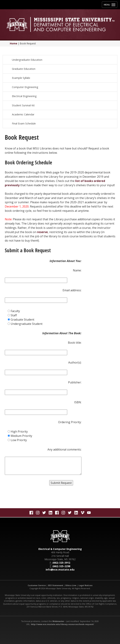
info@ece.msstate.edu (60, 570)
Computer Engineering (25, 87)
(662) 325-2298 (61, 566)
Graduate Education (24, 69)
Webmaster (58, 621)
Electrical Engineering (24, 96)
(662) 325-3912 (61, 563)
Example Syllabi (21, 78)
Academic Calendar (23, 114)
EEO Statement (56, 585)
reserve (42, 232)
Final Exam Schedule (24, 123)
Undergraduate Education (27, 60)
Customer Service (37, 585)
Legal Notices (86, 585)
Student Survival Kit (23, 105)
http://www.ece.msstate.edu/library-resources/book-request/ (62, 624)
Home (14, 43)
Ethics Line (71, 585)
